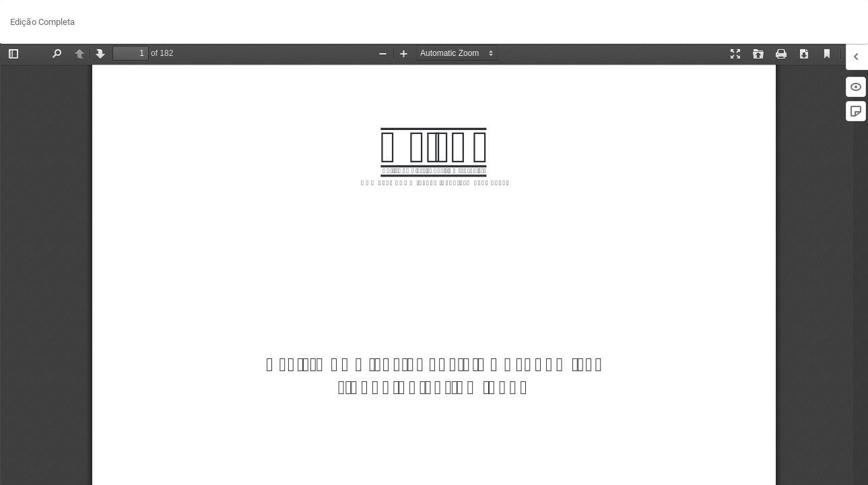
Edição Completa (43, 22)
